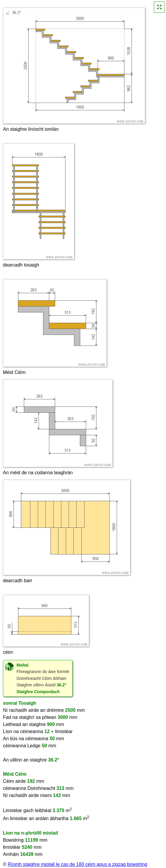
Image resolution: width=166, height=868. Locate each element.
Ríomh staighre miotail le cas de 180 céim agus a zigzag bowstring (77, 864)
